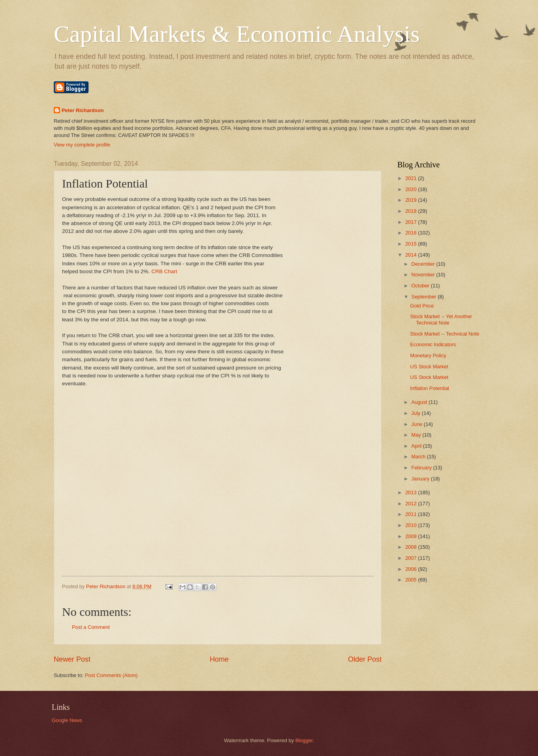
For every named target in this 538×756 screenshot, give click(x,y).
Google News (67, 720)
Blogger (304, 740)
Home (219, 659)
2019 (412, 200)
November (424, 275)
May (417, 435)
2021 (412, 178)
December (424, 264)
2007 (412, 558)
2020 (412, 189)
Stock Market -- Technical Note (445, 334)
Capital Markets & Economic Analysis (237, 34)
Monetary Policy (428, 355)
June (418, 424)
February (422, 468)
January (421, 479)
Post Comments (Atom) (111, 675)
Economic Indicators (433, 344)
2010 (412, 525)
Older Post (365, 659)
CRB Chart (164, 271)
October (421, 286)
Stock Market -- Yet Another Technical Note (441, 319)
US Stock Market (429, 367)
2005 (412, 580)
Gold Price (422, 306)
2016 (412, 233)
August (420, 402)
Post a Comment (91, 627)
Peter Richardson (83, 110)
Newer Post (72, 659)
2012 (412, 504)
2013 (412, 492)
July (416, 413)
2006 (412, 569)
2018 (412, 211)
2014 (412, 255)
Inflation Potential (430, 388)
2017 (412, 222)
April (417, 446)
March (419, 457)
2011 (412, 514)
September (424, 297)
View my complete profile (82, 145)
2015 (412, 244)
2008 (412, 547)
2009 (412, 536)
